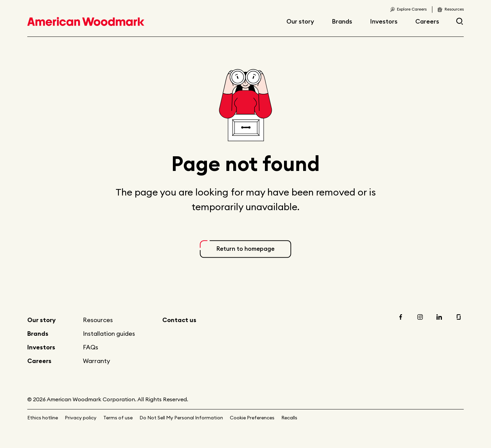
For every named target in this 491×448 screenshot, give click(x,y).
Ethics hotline (43, 418)
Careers (427, 21)
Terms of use (118, 418)
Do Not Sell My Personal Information (181, 418)
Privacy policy (81, 418)
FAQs (91, 347)
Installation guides (109, 334)
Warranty (96, 361)
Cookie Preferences (252, 418)
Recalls (289, 418)
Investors (384, 21)
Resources (98, 320)
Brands (342, 21)
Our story (300, 21)
